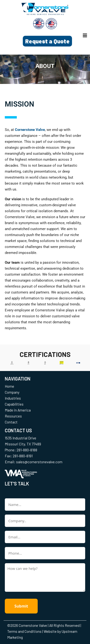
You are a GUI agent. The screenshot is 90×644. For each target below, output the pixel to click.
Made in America (18, 410)
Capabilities (14, 404)
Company (12, 392)
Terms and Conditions (24, 631)
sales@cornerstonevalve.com (39, 462)
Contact (11, 422)
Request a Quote (47, 41)
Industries (13, 398)
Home (9, 386)
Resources (13, 416)
